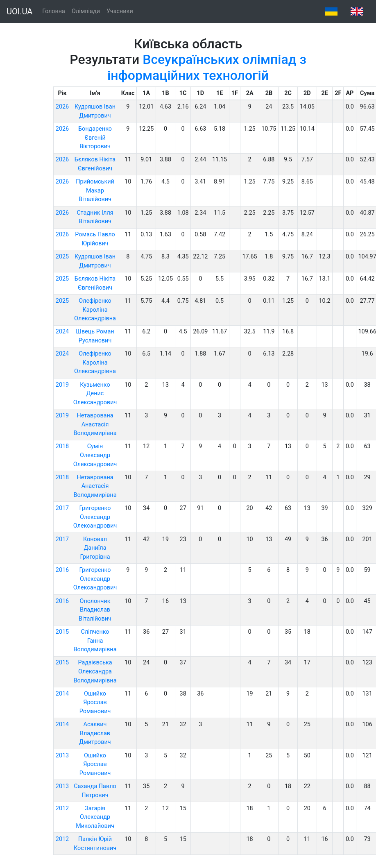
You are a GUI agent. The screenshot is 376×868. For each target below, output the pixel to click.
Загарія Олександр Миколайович (95, 817)
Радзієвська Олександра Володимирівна (95, 671)
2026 (62, 107)
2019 (62, 385)
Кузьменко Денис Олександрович (95, 394)
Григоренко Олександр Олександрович (95, 517)
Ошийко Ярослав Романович (95, 703)
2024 (62, 332)
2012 (62, 808)
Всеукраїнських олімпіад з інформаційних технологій (207, 67)
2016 (62, 570)
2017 (62, 508)
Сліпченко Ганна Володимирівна (95, 641)
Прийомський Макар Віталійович (95, 190)
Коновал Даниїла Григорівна (95, 548)
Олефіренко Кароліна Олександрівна (95, 310)
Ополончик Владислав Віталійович (95, 610)
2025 (62, 257)
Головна (54, 11)
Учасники (120, 11)
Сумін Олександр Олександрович (95, 455)
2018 (62, 446)
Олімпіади (86, 11)
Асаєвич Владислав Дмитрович (95, 733)
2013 (62, 756)
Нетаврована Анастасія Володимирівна (95, 424)
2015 (62, 632)
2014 (62, 694)
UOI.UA (19, 11)
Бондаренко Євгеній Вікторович (95, 138)
